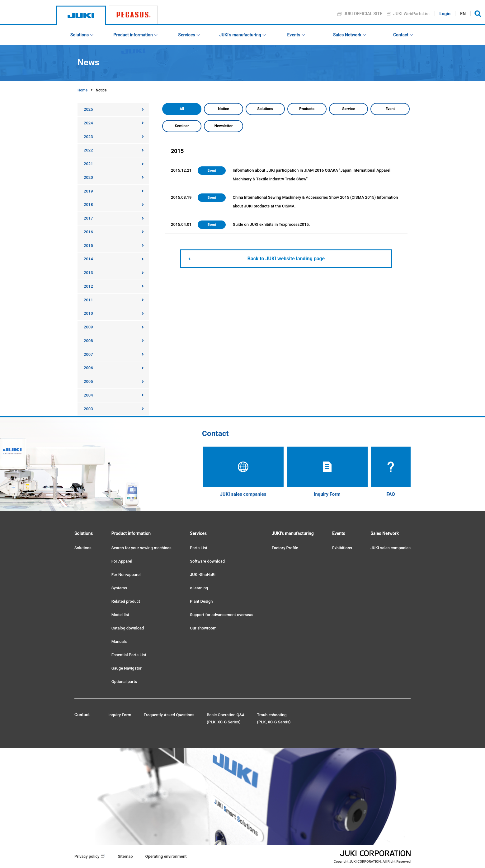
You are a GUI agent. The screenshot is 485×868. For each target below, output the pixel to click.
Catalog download (128, 628)
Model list (120, 615)
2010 (88, 313)
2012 (88, 286)
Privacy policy (87, 856)
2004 (88, 395)
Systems (119, 588)
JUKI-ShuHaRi (203, 575)
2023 (88, 137)
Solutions (265, 109)
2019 (88, 191)
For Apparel (122, 561)
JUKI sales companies (391, 548)
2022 (88, 150)
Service (348, 109)
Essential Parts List (129, 655)
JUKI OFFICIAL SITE (363, 14)
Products (307, 109)
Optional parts (124, 682)
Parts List (199, 548)
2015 (88, 246)
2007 (88, 354)
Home (82, 90)
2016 (88, 232)
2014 (88, 259)
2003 (88, 409)
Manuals (119, 641)
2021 (88, 164)
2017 (88, 218)
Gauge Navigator (127, 668)
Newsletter (224, 126)
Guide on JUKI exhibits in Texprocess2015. (271, 224)
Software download (207, 561)
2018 (88, 204)
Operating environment (166, 856)
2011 (88, 300)
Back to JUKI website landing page (286, 259)
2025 (88, 109)
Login (445, 14)
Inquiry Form (120, 715)
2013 (88, 273)
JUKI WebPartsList (412, 14)
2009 (88, 327)
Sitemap (125, 856)
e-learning (199, 588)
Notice (223, 109)
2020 (88, 177)
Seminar (182, 126)
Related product (126, 601)
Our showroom (203, 628)
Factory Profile (285, 548)
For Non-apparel (126, 575)
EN (463, 14)
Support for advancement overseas (222, 615)
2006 (88, 368)
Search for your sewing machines (141, 548)
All (182, 109)
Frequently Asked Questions (169, 715)
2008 (88, 341)
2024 (88, 123)
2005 (88, 381)
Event (390, 109)
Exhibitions (342, 548)
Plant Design (201, 601)
